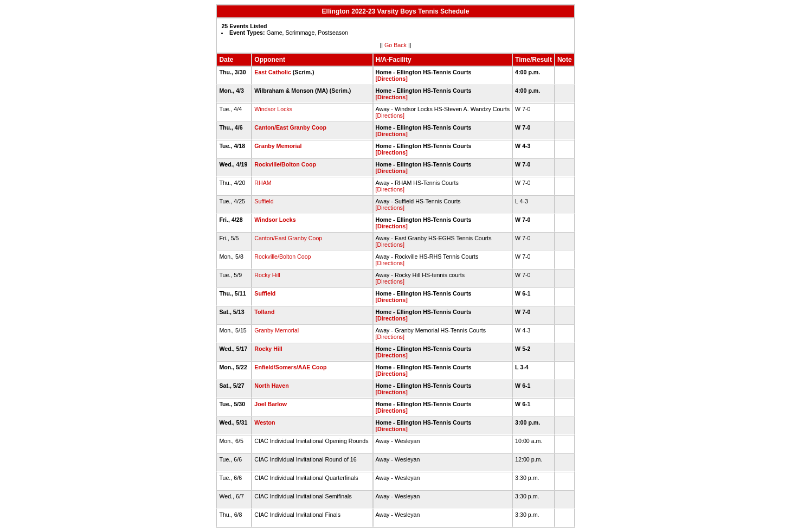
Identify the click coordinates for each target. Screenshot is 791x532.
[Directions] (392, 79)
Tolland (264, 312)
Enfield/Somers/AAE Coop (290, 367)
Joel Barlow (271, 404)
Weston (265, 422)
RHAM (263, 183)
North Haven (271, 386)
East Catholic (273, 72)
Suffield (264, 201)
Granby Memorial (278, 146)
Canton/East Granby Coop (290, 127)
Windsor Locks (273, 109)
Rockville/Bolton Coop (285, 164)
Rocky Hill (267, 275)
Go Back (395, 45)
